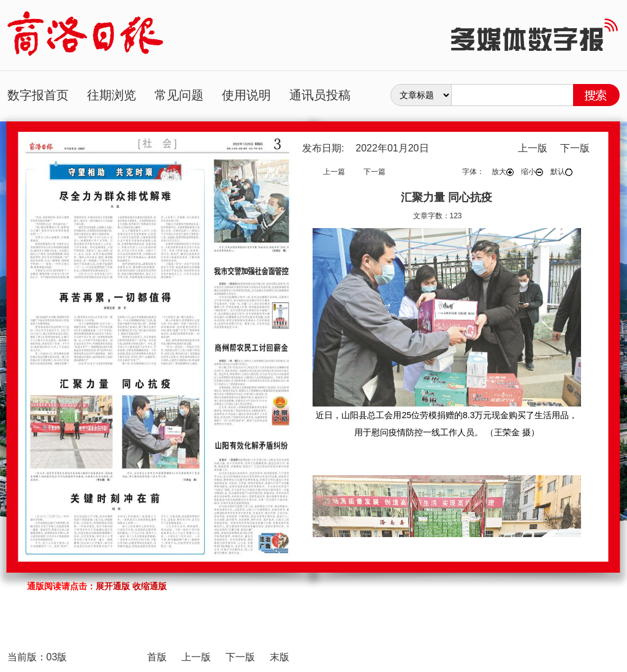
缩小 (532, 172)
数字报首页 (38, 95)
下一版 (575, 148)
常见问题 (179, 95)
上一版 (533, 148)
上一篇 (334, 172)
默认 (561, 172)
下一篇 (374, 172)
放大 (503, 172)
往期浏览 (112, 95)
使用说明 (246, 95)
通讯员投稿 (320, 95)
